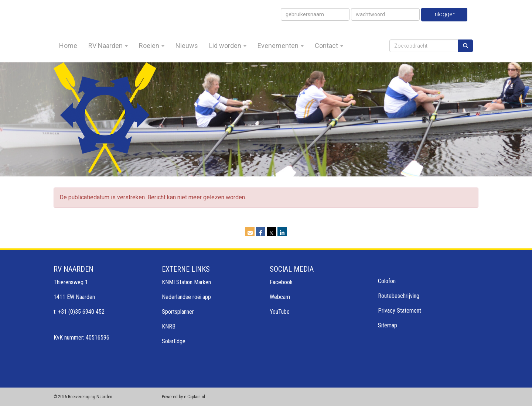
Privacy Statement (400, 311)
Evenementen (281, 46)
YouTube (280, 312)
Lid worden (228, 46)
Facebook (281, 282)
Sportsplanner (178, 312)
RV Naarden (108, 46)
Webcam (280, 297)
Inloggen (444, 14)
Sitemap (388, 325)
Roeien (152, 46)
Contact (329, 46)
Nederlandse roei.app (186, 297)
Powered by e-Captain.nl (183, 397)
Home (68, 46)
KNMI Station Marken (186, 282)
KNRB (169, 326)
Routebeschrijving (399, 296)
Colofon (387, 281)
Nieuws (187, 46)
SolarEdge (174, 341)
